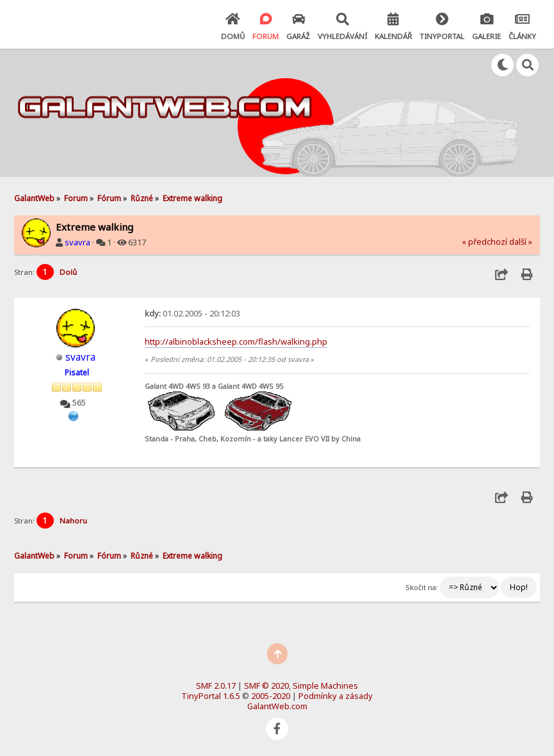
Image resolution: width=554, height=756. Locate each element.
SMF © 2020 (266, 686)
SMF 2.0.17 (216, 686)
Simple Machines (325, 686)
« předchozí (485, 242)
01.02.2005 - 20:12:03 (192, 313)
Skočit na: (422, 587)
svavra (77, 242)
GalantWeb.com (277, 706)
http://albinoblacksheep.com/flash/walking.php (236, 341)
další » (521, 242)
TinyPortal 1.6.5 (211, 696)
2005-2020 (271, 696)
